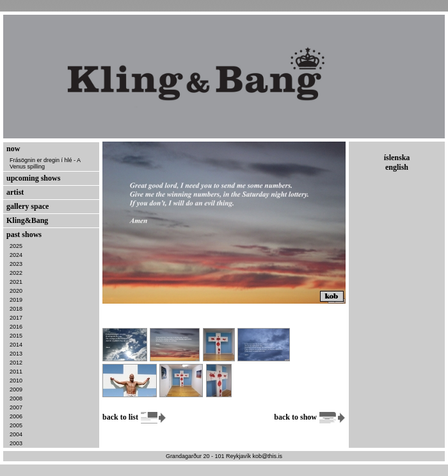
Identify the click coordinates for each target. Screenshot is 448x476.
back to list (135, 417)
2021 (16, 282)
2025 (16, 246)
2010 (16, 381)
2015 (16, 336)
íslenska (397, 158)
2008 (16, 398)
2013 (16, 354)
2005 (16, 425)
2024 (16, 255)
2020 (16, 291)
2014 (16, 345)
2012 (16, 363)
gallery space (28, 206)
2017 (16, 318)
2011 (16, 372)
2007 (16, 407)
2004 (16, 434)
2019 (16, 300)
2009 (16, 390)
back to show (310, 417)
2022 (16, 273)
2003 (16, 443)
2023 (16, 264)
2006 (16, 416)
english (397, 167)
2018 (16, 309)
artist (15, 192)
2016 (16, 327)
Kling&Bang (27, 220)
